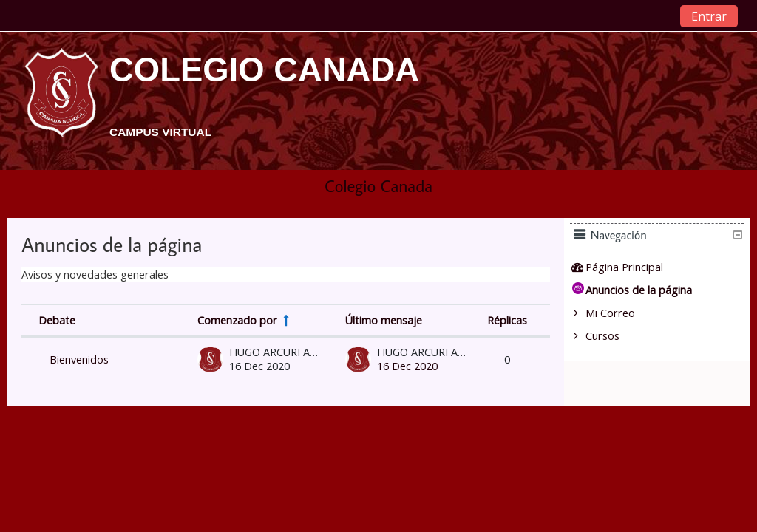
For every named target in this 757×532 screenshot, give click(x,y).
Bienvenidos (79, 359)
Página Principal (635, 267)
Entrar (709, 16)
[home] (61, 99)
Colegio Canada (378, 186)
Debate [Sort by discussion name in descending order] (57, 320)
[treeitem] (662, 267)
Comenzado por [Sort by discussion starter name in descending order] (237, 320)
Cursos (613, 336)
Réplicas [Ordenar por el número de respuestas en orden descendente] (507, 320)
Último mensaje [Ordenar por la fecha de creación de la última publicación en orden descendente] (384, 320)
